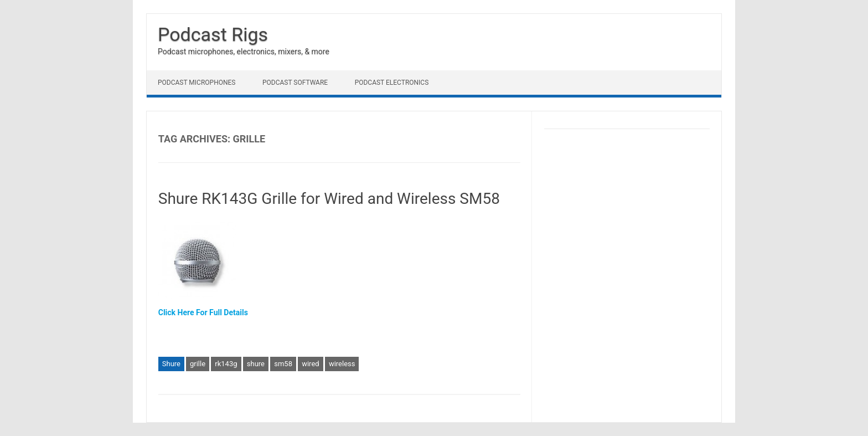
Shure (171, 364)
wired (310, 364)
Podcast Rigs (213, 34)
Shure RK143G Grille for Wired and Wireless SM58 (329, 199)
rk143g (226, 364)
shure (256, 364)
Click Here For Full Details (203, 312)
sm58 (283, 364)
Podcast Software (295, 83)
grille (198, 364)
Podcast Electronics (392, 83)
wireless (342, 364)
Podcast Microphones (197, 83)
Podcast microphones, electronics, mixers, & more (244, 52)
